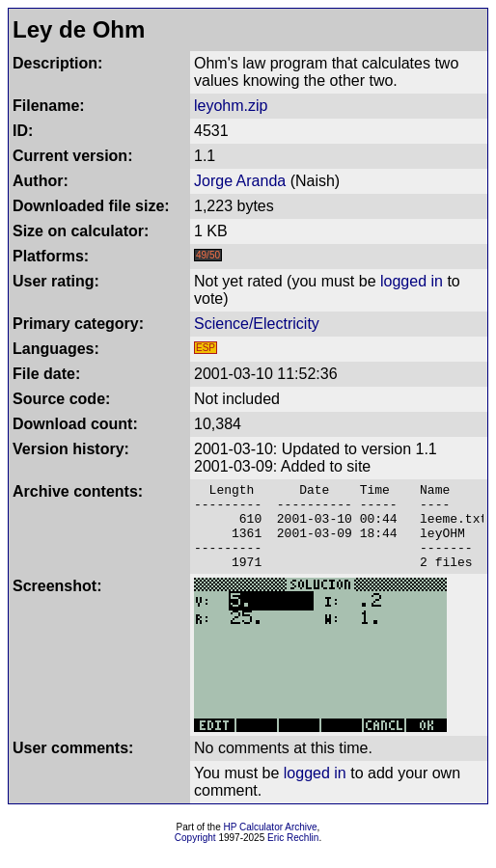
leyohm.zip (231, 106)
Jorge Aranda (240, 181)
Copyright (195, 855)
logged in (412, 281)
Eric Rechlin (293, 855)
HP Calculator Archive (271, 844)
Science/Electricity (257, 324)
